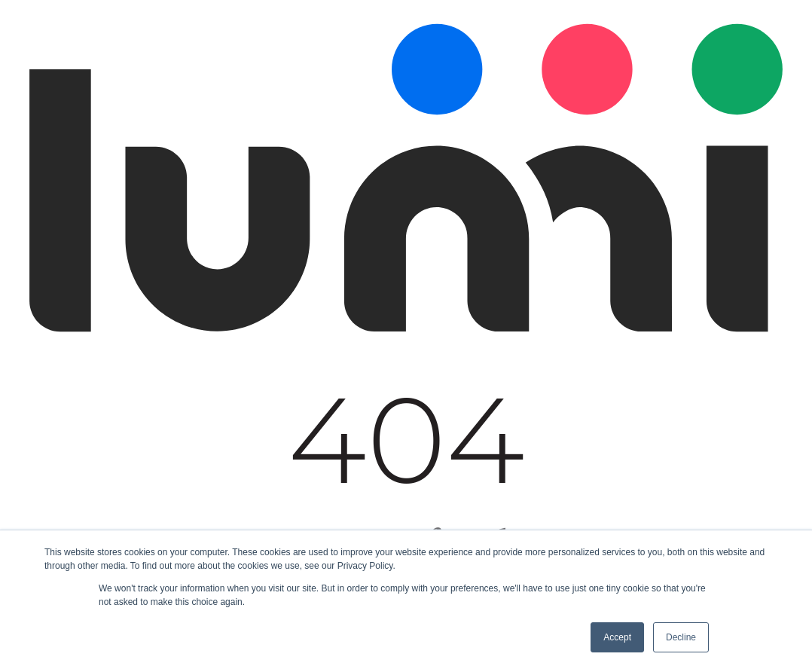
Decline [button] (681, 637)
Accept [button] (617, 637)
